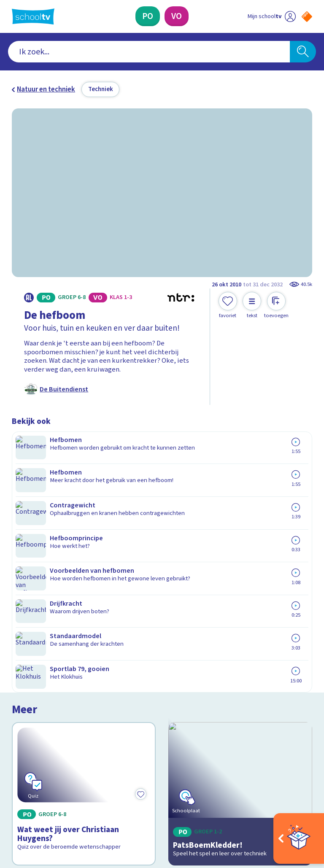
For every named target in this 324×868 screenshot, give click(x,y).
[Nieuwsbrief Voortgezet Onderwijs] (237, 720)
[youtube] (72, 790)
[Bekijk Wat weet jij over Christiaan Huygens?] (84, 507)
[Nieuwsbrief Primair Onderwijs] (237, 692)
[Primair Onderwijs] (148, 16)
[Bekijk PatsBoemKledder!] (240, 507)
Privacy (25, 688)
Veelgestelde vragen (50, 663)
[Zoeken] (303, 52)
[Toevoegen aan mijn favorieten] (228, 305)
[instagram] (35, 790)
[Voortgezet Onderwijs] (177, 16)
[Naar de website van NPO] (307, 17)
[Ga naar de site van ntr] (300, 813)
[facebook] (16, 790)
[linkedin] (53, 790)
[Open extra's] (299, 838)
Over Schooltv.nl (42, 676)
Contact (27, 651)
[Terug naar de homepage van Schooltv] (33, 16)
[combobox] (149, 52)
